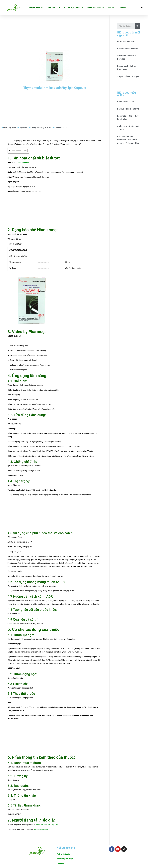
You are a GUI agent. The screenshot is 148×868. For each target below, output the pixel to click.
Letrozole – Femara (126, 42)
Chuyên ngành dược (73, 8)
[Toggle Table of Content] (24, 150)
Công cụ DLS (53, 8)
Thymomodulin (61, 128)
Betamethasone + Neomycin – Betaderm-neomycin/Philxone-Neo (128, 140)
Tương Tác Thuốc (95, 8)
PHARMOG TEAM (41, 829)
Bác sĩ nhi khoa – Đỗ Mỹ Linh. (47, 825)
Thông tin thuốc (35, 8)
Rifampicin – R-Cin (125, 102)
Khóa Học (122, 8)
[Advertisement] (55, 32)
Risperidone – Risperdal (128, 49)
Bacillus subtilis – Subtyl (128, 109)
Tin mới (111, 8)
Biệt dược (23, 128)
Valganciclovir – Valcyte (128, 76)
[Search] (137, 26)
